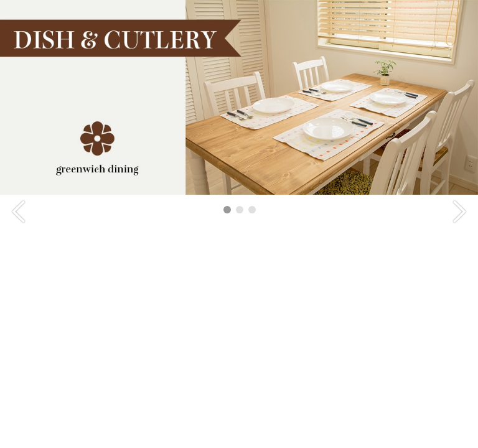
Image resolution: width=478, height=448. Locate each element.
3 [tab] (252, 210)
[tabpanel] (239, 97)
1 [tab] (227, 210)
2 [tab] (240, 210)
